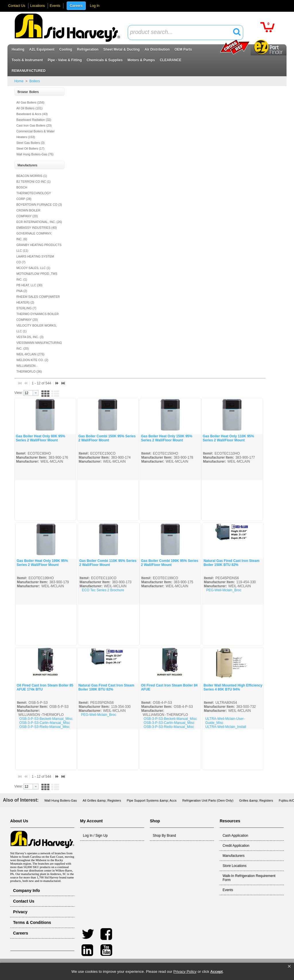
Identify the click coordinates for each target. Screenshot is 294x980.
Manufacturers (234, 856)
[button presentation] (36, 393)
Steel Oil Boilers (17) (30, 148)
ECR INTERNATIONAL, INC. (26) (39, 222)
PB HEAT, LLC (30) (29, 285)
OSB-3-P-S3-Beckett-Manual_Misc (46, 719)
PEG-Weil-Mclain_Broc (224, 590)
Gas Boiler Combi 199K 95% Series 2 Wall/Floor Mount (170, 563)
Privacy (20, 912)
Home (19, 81)
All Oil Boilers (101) (29, 108)
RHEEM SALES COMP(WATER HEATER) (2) (38, 300)
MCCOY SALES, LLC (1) (33, 268)
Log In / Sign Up (95, 836)
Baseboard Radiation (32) (34, 120)
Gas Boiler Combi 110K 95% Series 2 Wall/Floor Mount (108, 563)
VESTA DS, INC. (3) (30, 337)
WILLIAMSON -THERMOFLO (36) (29, 369)
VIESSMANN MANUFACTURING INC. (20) (39, 346)
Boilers (34, 81)
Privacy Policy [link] (185, 972)
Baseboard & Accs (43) (32, 114)
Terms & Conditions (32, 922)
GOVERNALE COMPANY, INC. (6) (34, 236)
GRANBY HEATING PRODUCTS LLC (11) (39, 248)
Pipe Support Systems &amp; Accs (152, 800)
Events (55, 6)
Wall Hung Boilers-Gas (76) (35, 154)
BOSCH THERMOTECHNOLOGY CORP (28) (34, 193)
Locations (37, 6)
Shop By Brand (164, 836)
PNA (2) (22, 291)
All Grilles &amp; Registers (102, 800)
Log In (95, 6)
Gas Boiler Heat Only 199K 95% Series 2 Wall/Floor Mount (42, 563)
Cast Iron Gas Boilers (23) (34, 125)
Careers (76, 6)
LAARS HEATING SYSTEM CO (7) (35, 259)
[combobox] (185, 33)
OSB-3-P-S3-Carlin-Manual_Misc (45, 723)
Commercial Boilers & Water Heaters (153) (35, 134)
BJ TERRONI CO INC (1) (33, 182)
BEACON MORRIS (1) (32, 176)
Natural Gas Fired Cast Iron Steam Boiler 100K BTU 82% (106, 687)
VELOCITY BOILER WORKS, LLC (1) (37, 328)
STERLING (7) (26, 308)
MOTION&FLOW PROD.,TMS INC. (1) (37, 277)
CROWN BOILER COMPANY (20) (28, 213)
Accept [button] (216, 972)
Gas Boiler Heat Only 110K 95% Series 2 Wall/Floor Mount (228, 438)
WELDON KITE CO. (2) (32, 360)
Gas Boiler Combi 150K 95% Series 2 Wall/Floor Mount (107, 438)
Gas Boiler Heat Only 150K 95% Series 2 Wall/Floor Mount (167, 438)
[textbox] (182, 32)
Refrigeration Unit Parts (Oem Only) (208, 800)
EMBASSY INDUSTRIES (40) (37, 228)
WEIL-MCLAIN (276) (30, 354)
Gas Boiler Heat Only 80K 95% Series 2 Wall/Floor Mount (40, 438)
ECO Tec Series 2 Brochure (103, 590)
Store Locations (234, 866)
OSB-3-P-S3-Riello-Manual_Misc (44, 727)
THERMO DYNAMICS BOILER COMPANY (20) (37, 317)
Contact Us (17, 6)
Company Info (27, 891)
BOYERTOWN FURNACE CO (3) (39, 205)
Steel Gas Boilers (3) (30, 143)
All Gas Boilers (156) (30, 102)
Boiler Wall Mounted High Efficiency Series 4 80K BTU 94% (233, 687)
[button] (289, 966)
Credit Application (236, 846)
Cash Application (235, 836)
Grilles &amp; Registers (256, 800)
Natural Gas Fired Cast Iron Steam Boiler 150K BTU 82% (232, 563)
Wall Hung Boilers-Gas (61, 800)
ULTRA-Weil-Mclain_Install (226, 727)
